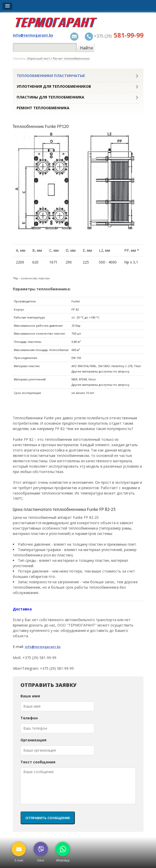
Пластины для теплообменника (50, 97)
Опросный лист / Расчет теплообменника (58, 58)
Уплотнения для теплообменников (54, 86)
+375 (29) (114, 37)
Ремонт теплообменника (43, 108)
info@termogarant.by (43, 647)
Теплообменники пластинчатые (51, 76)
